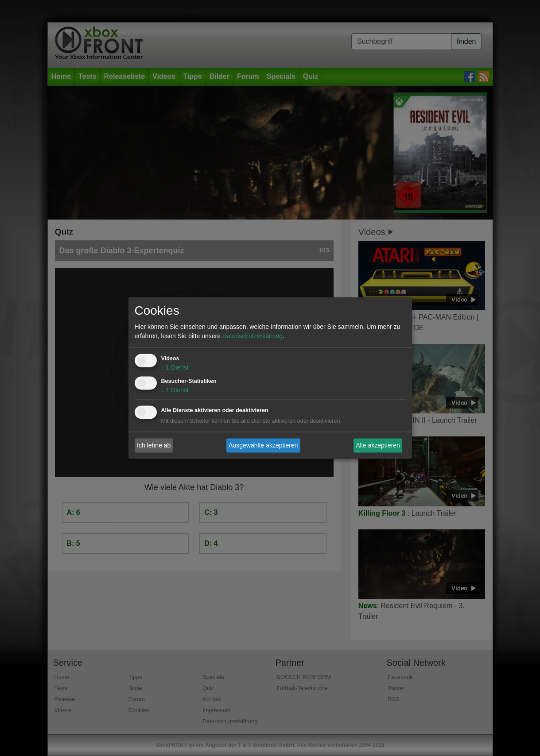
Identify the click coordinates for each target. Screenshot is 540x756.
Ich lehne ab (154, 445)
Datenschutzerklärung (253, 336)
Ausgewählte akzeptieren (263, 445)
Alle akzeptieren (378, 445)
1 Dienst (175, 368)
